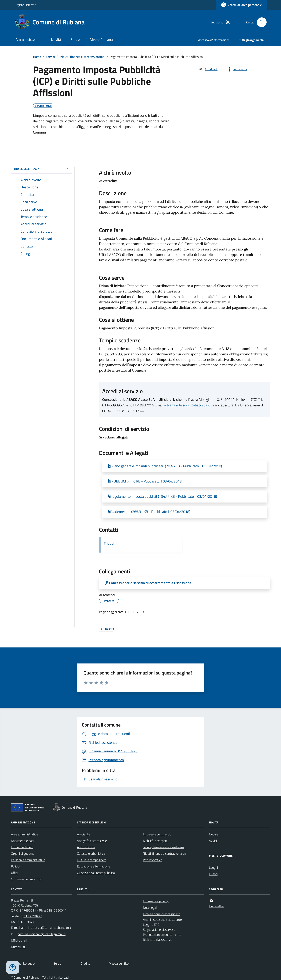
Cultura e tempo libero (92, 860)
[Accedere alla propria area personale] (241, 5)
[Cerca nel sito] (260, 22)
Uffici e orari (19, 940)
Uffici (14, 873)
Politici (15, 866)
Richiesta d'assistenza (158, 940)
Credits (85, 963)
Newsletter (216, 906)
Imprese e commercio (157, 834)
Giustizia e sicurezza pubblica (96, 873)
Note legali (150, 908)
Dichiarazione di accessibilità (162, 914)
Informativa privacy (156, 901)
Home (37, 57)
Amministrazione (28, 40)
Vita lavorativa (153, 860)
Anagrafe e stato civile (92, 841)
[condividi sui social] (208, 69)
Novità (56, 40)
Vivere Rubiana (101, 40)
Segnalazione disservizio (159, 930)
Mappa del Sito (119, 963)
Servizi (76, 40)
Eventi (213, 874)
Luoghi (213, 867)
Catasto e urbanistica (91, 853)
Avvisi (213, 841)
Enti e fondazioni (22, 847)
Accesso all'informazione (214, 40)
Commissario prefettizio (26, 879)
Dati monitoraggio (23, 963)
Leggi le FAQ (151, 925)
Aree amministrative (24, 834)
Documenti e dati (22, 841)
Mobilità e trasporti (155, 841)
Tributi (109, 543)
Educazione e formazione (93, 866)
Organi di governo (23, 853)
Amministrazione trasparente (162, 920)
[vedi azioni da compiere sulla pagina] (237, 69)
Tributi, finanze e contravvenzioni (82, 57)
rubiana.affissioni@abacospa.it (187, 405)
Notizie (214, 834)
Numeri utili (19, 947)
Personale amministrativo (28, 860)
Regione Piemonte (25, 5)
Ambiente (83, 834)
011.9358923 (33, 916)
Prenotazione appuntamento (162, 935)
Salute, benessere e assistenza (163, 847)
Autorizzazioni (86, 847)
